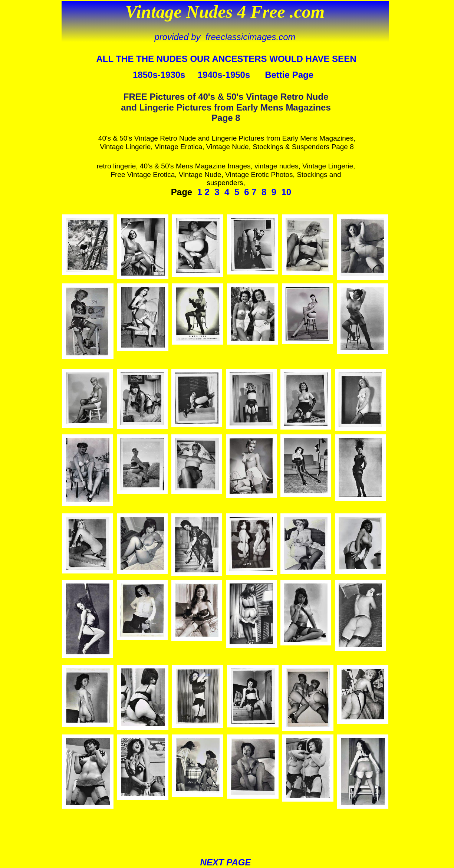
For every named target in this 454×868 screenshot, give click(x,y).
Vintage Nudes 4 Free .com (225, 12)
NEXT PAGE (226, 862)
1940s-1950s (224, 75)
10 (286, 192)
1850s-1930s (159, 75)
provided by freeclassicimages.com (225, 37)
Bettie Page (289, 75)
